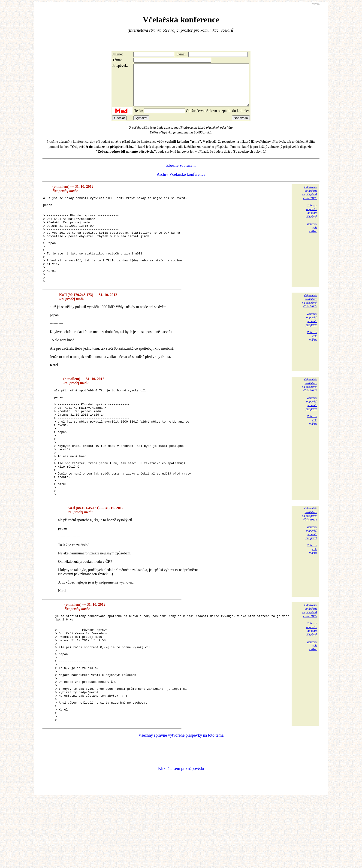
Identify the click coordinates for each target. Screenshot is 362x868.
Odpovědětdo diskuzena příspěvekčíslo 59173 (310, 201)
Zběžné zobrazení (181, 174)
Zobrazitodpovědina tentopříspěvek (311, 219)
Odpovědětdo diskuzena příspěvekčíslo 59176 (310, 561)
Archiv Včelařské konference (181, 183)
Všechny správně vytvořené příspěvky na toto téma (181, 804)
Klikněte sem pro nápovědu (181, 837)
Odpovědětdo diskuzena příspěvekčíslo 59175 (310, 410)
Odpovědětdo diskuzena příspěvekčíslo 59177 (310, 658)
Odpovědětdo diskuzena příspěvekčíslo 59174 (310, 326)
